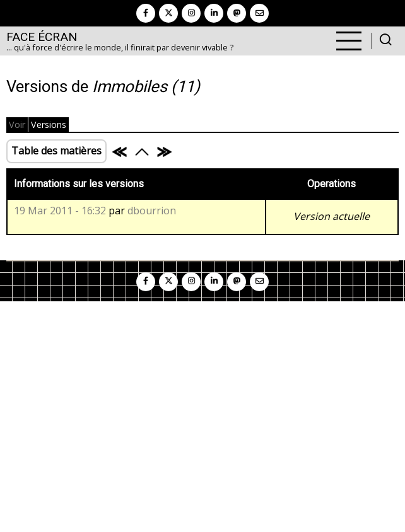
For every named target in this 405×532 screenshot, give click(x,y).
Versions (49, 124)
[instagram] (191, 13)
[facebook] (146, 13)
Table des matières (56, 151)
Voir (17, 124)
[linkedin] (214, 13)
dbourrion (152, 211)
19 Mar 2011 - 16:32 (60, 211)
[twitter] (168, 13)
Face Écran (42, 37)
